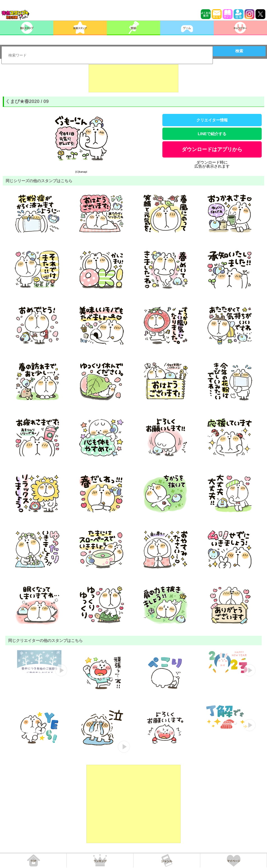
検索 (239, 51)
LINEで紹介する (212, 134)
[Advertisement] (133, 78)
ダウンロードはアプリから (212, 149)
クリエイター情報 (212, 120)
